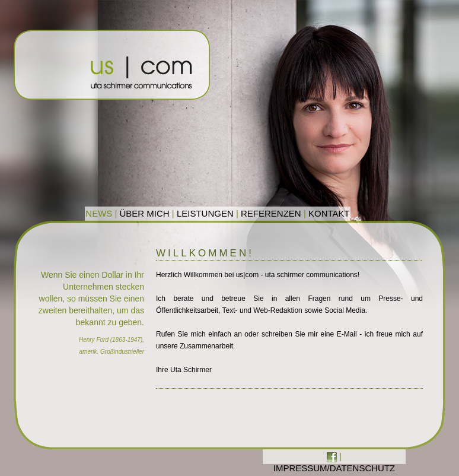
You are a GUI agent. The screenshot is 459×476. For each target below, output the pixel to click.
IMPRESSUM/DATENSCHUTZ (334, 468)
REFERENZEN (271, 213)
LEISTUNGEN (205, 213)
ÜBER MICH (145, 213)
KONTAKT (329, 213)
